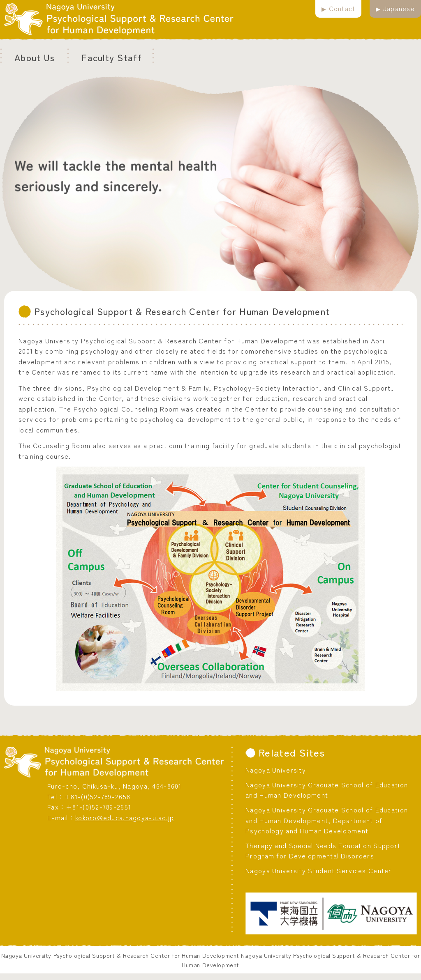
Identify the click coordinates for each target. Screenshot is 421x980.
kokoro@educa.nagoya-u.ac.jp (125, 817)
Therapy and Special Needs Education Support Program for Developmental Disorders (323, 851)
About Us (35, 57)
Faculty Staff (112, 57)
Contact (342, 8)
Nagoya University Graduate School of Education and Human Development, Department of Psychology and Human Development (327, 820)
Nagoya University (276, 770)
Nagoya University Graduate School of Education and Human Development (327, 790)
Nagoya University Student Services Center (318, 870)
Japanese (399, 8)
